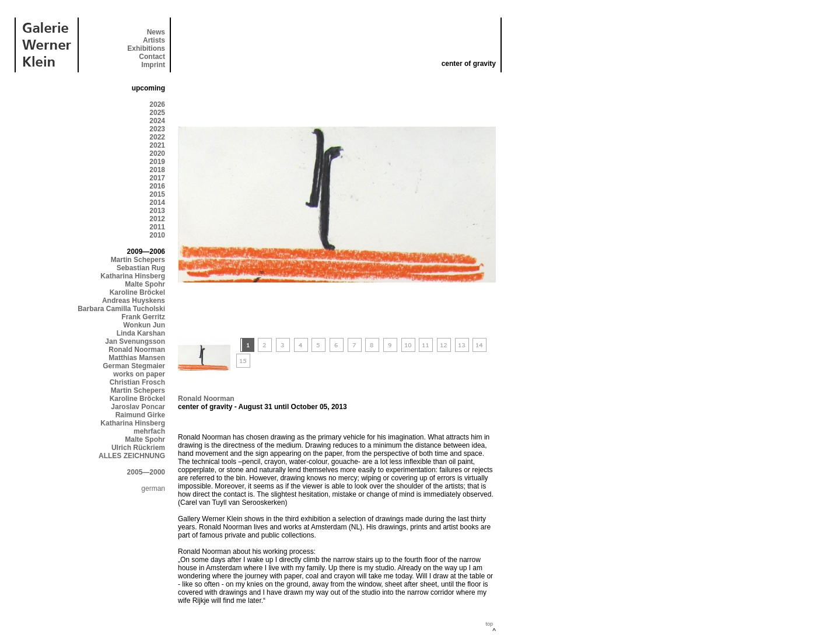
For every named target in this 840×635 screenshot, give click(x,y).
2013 (157, 211)
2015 (157, 194)
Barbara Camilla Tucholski (121, 309)
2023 (157, 129)
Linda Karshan (141, 333)
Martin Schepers (138, 260)
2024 (157, 121)
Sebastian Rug (141, 268)
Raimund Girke (140, 415)
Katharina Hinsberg (133, 276)
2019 (157, 162)
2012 (157, 219)
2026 (157, 104)
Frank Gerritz (143, 317)
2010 (157, 235)
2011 (157, 227)
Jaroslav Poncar (138, 407)
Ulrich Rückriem (138, 448)
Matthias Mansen (137, 358)
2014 (157, 203)
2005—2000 (146, 472)
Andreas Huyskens (134, 301)
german (153, 489)
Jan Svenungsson (135, 341)
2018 (157, 170)
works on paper (139, 374)
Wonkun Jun (144, 325)
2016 (157, 186)
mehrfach (149, 431)
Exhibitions (146, 48)
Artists (154, 40)
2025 (157, 113)
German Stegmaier (134, 366)
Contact (152, 57)
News (156, 32)
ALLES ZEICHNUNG (132, 456)
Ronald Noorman (137, 350)
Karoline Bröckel (137, 292)
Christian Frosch (137, 382)
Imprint (153, 65)
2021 (157, 145)
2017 (157, 178)
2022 (157, 137)
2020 (157, 153)
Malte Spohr (145, 284)
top (489, 624)
